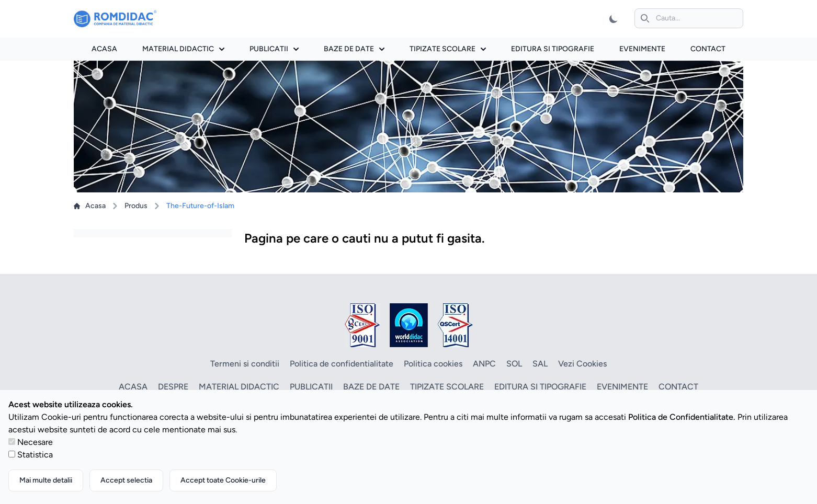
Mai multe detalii (46, 480)
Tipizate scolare (448, 49)
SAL (540, 364)
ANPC (484, 364)
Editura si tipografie (553, 49)
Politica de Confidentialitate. (682, 417)
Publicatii (274, 49)
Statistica (35, 455)
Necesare (35, 442)
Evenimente (642, 49)
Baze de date (354, 49)
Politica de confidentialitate (342, 364)
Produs (136, 206)
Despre (173, 387)
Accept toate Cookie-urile (223, 480)
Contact (708, 49)
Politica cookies (433, 364)
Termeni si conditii (245, 364)
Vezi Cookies (582, 364)
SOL (514, 364)
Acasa (104, 49)
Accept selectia (126, 480)
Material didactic (183, 49)
